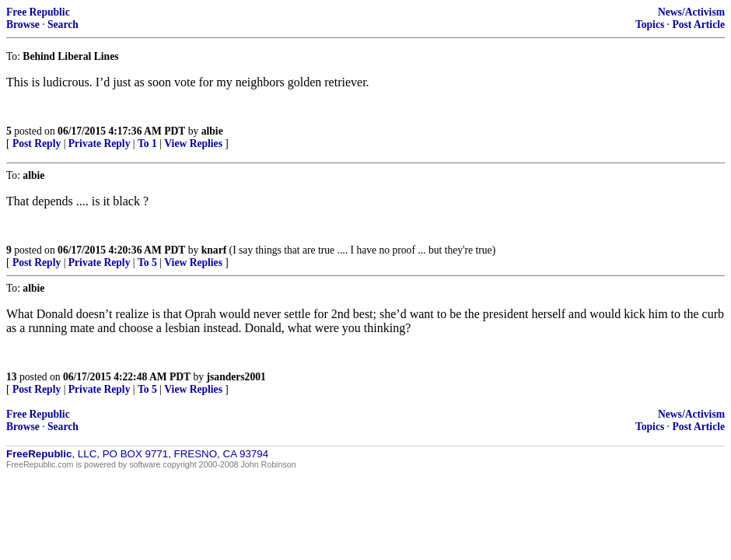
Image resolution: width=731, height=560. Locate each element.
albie (212, 131)
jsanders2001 (236, 377)
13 (12, 377)
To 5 (147, 262)
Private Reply (100, 143)
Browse (23, 24)
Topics (650, 24)
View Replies (193, 143)
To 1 (147, 143)
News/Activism (691, 12)
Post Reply (37, 143)
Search (63, 24)
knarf (214, 250)
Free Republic (38, 12)
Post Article (698, 24)
